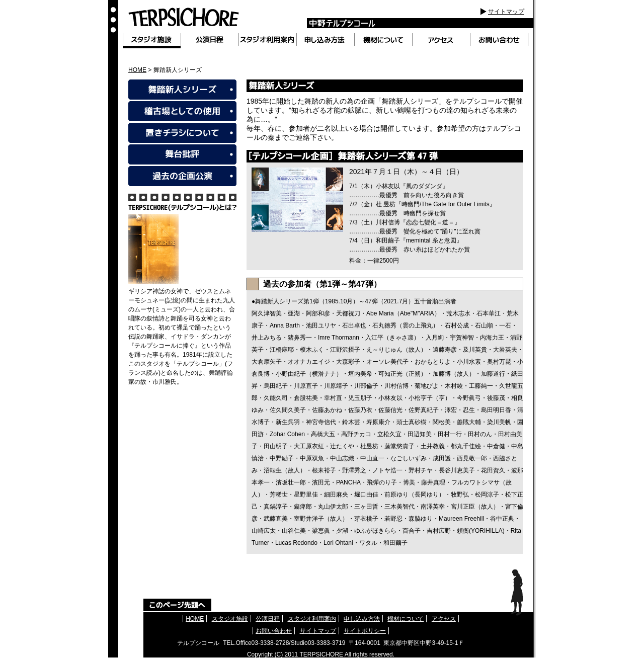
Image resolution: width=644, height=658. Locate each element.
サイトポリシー (365, 631)
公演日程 (268, 619)
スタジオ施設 (230, 619)
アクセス (444, 619)
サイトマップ (506, 12)
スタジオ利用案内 (312, 619)
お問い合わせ (274, 631)
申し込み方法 (362, 619)
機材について (406, 619)
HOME (137, 70)
